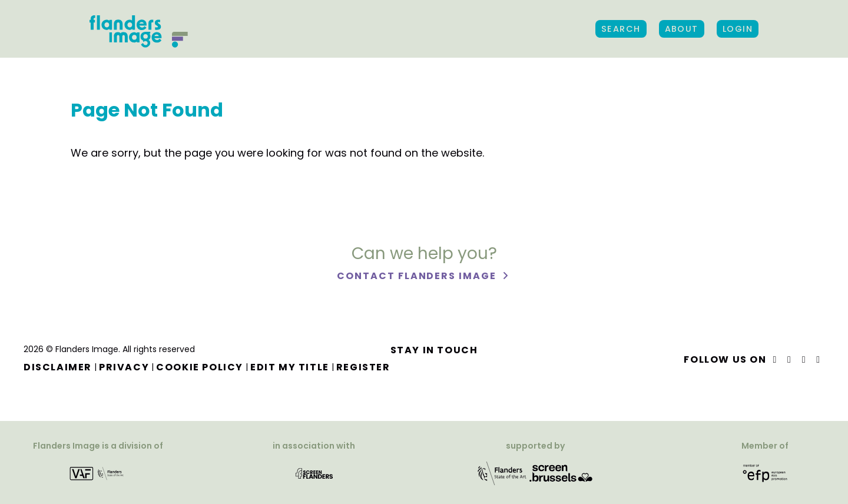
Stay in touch (434, 350)
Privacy (124, 367)
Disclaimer (58, 367)
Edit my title (290, 367)
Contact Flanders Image (418, 276)
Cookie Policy (200, 367)
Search (621, 29)
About (682, 29)
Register (363, 367)
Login (738, 29)
